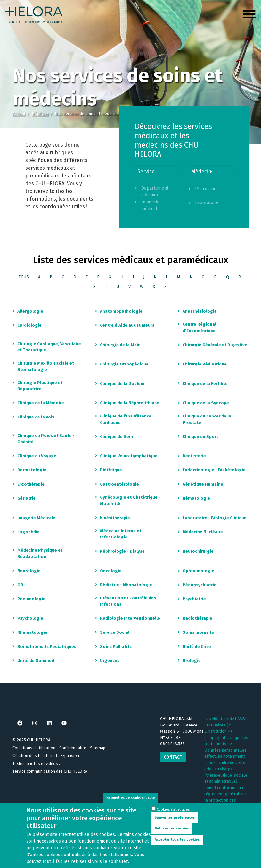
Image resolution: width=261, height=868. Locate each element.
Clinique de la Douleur (122, 384)
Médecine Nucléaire (203, 532)
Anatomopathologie (121, 311)
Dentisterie (194, 456)
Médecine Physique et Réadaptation (40, 553)
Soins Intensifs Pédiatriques (47, 646)
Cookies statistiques (173, 815)
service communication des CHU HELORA (50, 771)
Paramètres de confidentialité (131, 803)
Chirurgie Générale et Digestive (215, 345)
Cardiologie (29, 325)
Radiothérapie (197, 618)
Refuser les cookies (172, 834)
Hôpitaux (40, 113)
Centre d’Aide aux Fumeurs (127, 325)
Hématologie (196, 498)
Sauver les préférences (175, 823)
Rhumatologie (32, 632)
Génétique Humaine (203, 484)
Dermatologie (32, 470)
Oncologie (111, 571)
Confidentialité (73, 748)
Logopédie (29, 532)
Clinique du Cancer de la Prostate (207, 419)
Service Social (115, 632)
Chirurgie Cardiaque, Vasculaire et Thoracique (49, 347)
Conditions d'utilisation (34, 748)
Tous (24, 277)
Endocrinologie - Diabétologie (214, 470)
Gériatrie (26, 498)
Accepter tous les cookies (177, 845)
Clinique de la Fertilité (205, 384)
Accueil (19, 113)
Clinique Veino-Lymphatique (129, 456)
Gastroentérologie (119, 484)
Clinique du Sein (116, 437)
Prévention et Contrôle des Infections (128, 601)
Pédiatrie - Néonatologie (126, 585)
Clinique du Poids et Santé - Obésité (46, 439)
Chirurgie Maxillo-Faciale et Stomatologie (46, 366)
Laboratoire (207, 203)
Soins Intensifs (198, 632)
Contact (173, 757)
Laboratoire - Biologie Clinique (215, 518)
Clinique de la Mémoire (41, 403)
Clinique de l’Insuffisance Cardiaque (126, 419)
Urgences (110, 661)
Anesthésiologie (200, 311)
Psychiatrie (194, 599)
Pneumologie (31, 599)
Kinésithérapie (115, 518)
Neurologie (29, 571)
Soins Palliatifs (116, 646)
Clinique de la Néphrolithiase (130, 403)
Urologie (192, 661)
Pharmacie (206, 189)
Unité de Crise (197, 646)
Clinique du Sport (200, 437)
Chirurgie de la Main (120, 345)
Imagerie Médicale (36, 518)
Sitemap (98, 748)
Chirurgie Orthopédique (124, 364)
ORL (21, 585)
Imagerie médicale (151, 205)
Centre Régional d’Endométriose (199, 327)
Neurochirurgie (198, 551)
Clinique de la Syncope (206, 403)
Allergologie (30, 311)
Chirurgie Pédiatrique (205, 364)
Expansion (70, 756)
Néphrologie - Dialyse (122, 551)
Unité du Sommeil (36, 661)
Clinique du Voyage (37, 456)
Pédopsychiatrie (200, 585)
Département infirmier (155, 192)
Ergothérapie (31, 484)
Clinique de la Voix (36, 417)
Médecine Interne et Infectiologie (121, 534)
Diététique (111, 470)
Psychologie (30, 618)
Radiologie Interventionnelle (130, 618)
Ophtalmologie (198, 571)
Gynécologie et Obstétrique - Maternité (130, 500)
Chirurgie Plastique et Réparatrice (40, 386)
